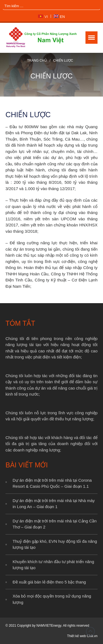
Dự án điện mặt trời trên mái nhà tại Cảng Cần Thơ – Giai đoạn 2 (55, 524)
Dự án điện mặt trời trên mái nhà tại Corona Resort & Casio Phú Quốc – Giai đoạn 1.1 (52, 483)
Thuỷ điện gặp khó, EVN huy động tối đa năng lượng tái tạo (55, 544)
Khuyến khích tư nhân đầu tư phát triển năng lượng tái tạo (53, 565)
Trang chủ (37, 61)
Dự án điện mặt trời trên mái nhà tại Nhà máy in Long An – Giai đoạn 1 (54, 504)
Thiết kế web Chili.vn (82, 636)
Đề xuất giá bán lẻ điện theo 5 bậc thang (49, 582)
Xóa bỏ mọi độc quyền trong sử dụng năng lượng (52, 599)
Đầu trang (90, 631)
